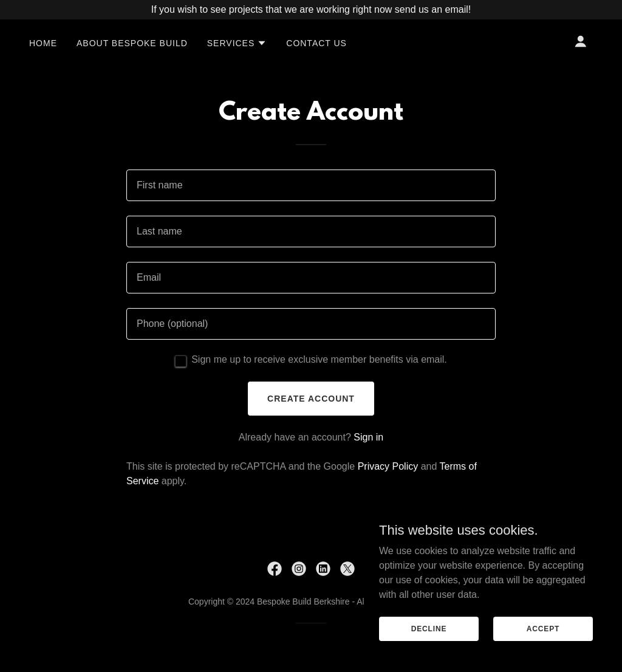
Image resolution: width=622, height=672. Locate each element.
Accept (543, 628)
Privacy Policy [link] (388, 466)
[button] (237, 43)
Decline (429, 628)
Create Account (311, 399)
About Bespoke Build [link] (132, 43)
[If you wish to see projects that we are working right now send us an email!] (311, 10)
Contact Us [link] (316, 43)
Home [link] (43, 43)
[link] (275, 569)
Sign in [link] (368, 437)
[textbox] (311, 185)
